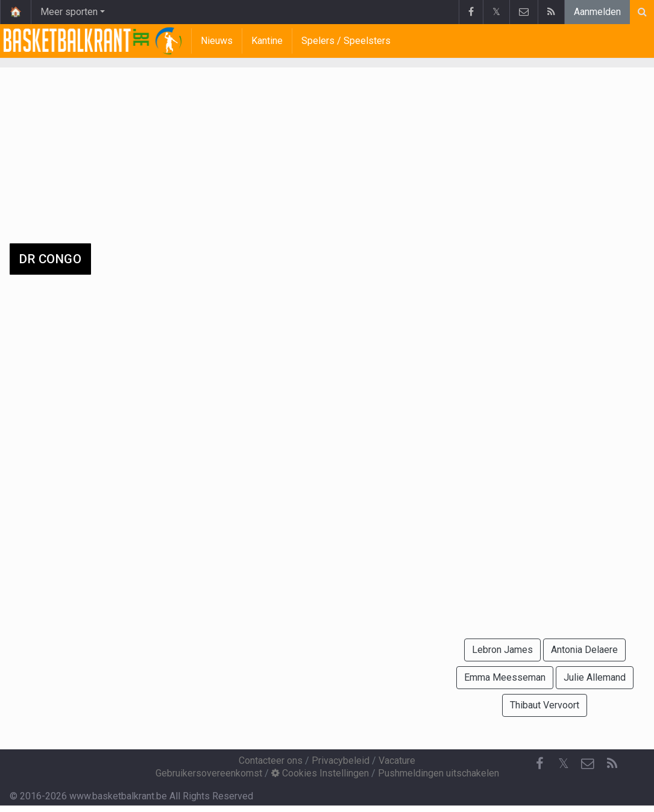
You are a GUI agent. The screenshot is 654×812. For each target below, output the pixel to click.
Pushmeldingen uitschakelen (439, 773)
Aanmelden (597, 12)
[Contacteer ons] (588, 764)
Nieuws (217, 41)
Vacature (397, 760)
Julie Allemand (595, 677)
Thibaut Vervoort (545, 705)
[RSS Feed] (612, 764)
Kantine (267, 41)
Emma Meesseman (505, 677)
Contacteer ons (271, 760)
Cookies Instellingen (320, 773)
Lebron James (502, 650)
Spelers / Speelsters (346, 41)
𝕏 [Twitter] (564, 764)
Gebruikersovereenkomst (209, 773)
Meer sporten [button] (69, 12)
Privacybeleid (341, 760)
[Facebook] (539, 764)
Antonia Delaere (584, 650)
